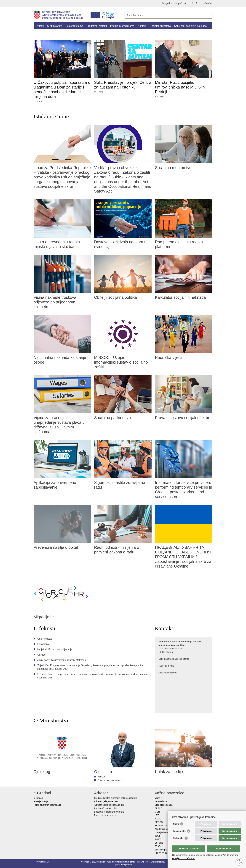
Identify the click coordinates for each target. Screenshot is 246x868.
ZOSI (157, 836)
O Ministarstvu (55, 26)
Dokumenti (43, 33)
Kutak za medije (166, 666)
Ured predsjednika (164, 805)
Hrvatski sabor (162, 801)
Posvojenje (43, 644)
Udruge (41, 655)
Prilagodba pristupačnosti (174, 3)
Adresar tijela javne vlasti (106, 801)
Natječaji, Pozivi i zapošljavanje (55, 649)
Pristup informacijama (122, 26)
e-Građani (208, 3)
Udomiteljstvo (45, 639)
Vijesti (40, 26)
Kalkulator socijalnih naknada (190, 26)
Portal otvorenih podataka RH (48, 805)
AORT (158, 839)
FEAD (158, 846)
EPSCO (159, 808)
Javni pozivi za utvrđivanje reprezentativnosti (62, 660)
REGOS (159, 822)
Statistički (178, 838)
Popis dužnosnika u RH (106, 808)
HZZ (157, 815)
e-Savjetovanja (41, 801)
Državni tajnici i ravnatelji (110, 780)
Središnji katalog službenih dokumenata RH (115, 798)
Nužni (176, 824)
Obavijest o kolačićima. (184, 858)
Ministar (102, 777)
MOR (157, 812)
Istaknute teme (75, 26)
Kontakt (142, 26)
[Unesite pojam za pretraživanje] (165, 15)
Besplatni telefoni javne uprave (109, 812)
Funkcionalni (179, 831)
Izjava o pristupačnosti (123, 865)
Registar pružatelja (160, 26)
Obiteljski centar (163, 832)
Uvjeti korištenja (158, 862)
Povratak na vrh (43, 862)
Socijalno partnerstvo (165, 850)
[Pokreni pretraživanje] (209, 15)
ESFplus (159, 843)
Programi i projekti (97, 26)
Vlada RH (159, 798)
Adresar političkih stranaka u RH (110, 805)
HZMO (158, 819)
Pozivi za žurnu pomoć (105, 815)
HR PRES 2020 (162, 853)
